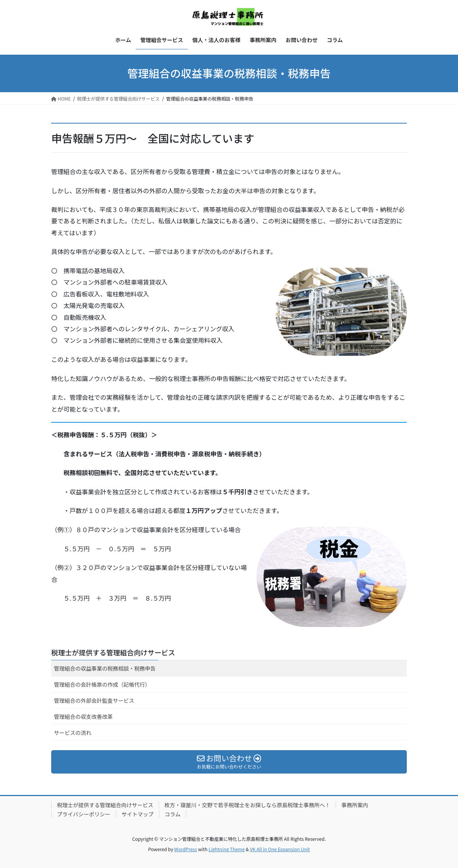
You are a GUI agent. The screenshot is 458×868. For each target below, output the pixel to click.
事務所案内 (355, 805)
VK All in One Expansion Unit (280, 849)
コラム (173, 814)
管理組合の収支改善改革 (83, 717)
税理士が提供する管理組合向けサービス (113, 652)
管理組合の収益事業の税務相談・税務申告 (105, 668)
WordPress (186, 849)
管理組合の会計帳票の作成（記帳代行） (102, 684)
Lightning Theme (227, 849)
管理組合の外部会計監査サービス (94, 700)
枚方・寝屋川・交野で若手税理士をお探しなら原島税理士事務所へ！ (247, 805)
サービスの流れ (73, 733)
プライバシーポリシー (84, 814)
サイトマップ (138, 814)
